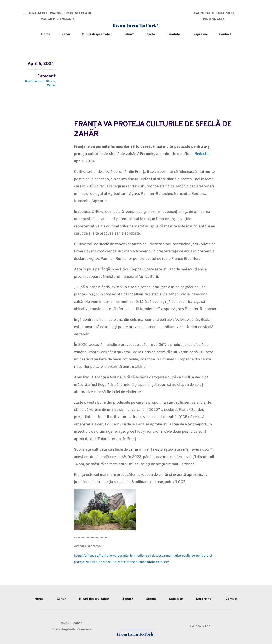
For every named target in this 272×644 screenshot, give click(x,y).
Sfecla (51, 81)
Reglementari (35, 81)
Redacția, (203, 154)
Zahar (51, 86)
